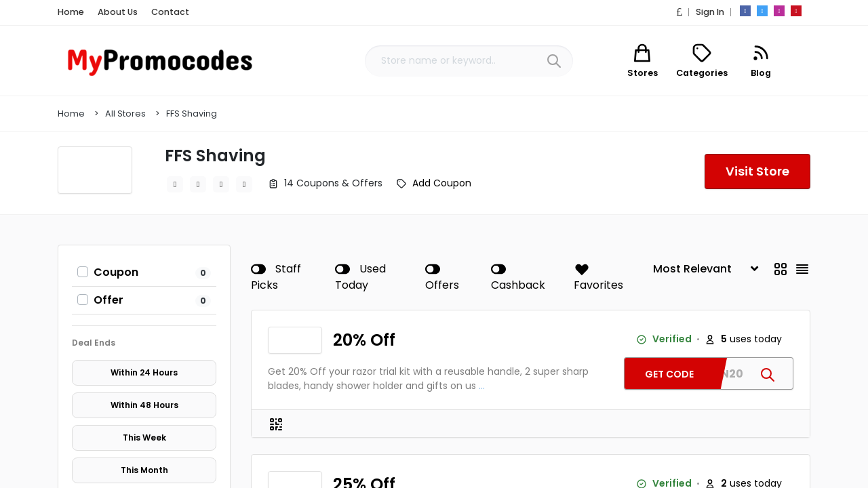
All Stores (125, 114)
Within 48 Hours (144, 405)
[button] (681, 12)
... (482, 386)
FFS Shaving (192, 114)
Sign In (709, 12)
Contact (159, 12)
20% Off (363, 340)
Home (69, 12)
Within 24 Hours (144, 373)
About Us (112, 12)
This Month (144, 470)
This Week (144, 438)
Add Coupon (442, 183)
